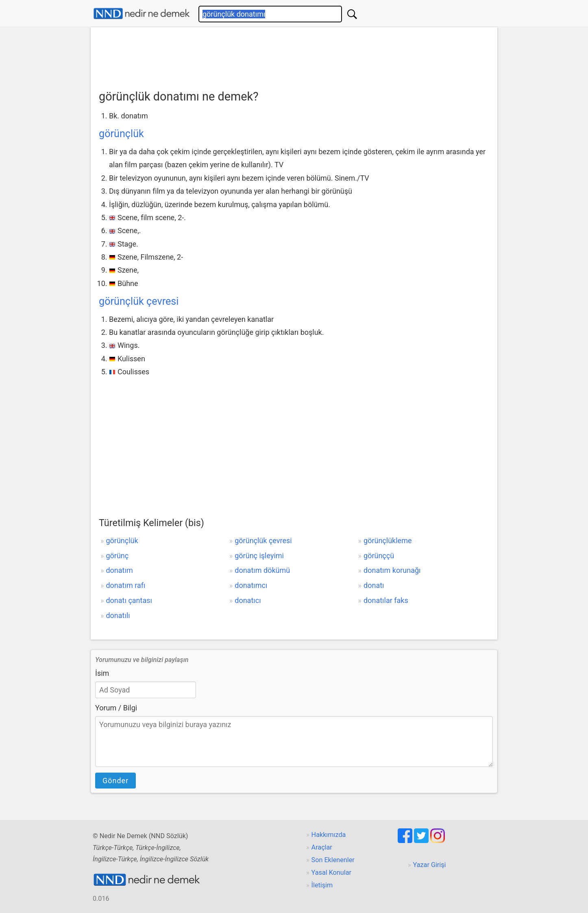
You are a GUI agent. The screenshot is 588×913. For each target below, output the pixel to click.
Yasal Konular (331, 873)
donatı (374, 585)
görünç (117, 556)
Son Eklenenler (333, 860)
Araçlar (322, 847)
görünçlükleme (388, 541)
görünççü (379, 556)
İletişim (322, 885)
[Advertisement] (294, 56)
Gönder (115, 781)
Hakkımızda (329, 835)
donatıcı (248, 600)
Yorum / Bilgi (116, 708)
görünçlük (121, 134)
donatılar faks (386, 600)
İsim (102, 673)
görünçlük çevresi (139, 301)
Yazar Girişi (430, 865)
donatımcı (251, 585)
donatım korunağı (392, 570)
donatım (119, 570)
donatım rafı (125, 585)
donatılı (118, 615)
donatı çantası (129, 600)
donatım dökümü (262, 570)
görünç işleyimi (259, 556)
